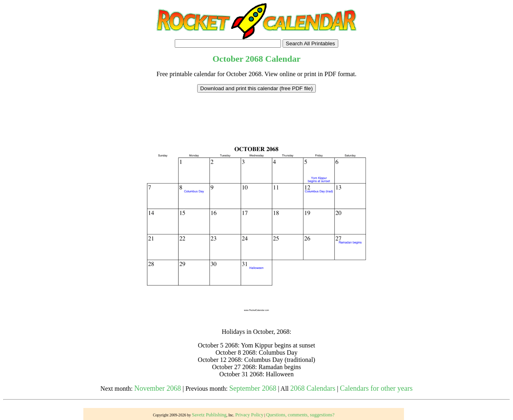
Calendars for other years (376, 388)
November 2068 (158, 388)
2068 (254, 59)
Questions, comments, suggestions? (300, 415)
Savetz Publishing (209, 415)
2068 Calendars (313, 388)
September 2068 (253, 388)
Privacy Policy (249, 415)
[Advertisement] (256, 111)
